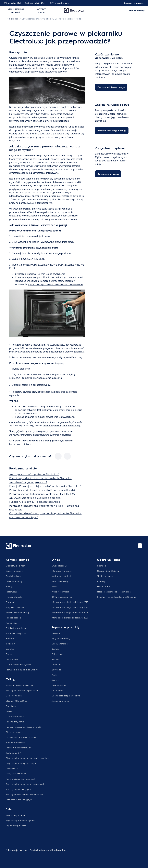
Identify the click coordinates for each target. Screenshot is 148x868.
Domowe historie (14, 696)
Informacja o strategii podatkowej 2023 (70, 602)
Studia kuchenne (105, 576)
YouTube (10, 649)
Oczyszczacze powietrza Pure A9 (22, 737)
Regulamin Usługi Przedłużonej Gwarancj (117, 597)
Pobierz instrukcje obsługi (18, 612)
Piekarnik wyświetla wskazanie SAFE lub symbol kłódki (42, 490)
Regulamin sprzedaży (16, 826)
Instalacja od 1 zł (12, 3)
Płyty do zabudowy (61, 638)
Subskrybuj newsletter (16, 628)
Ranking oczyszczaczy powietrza (22, 690)
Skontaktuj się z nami (16, 566)
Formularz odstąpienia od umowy (22, 670)
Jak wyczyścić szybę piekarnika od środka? (35, 498)
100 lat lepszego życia (62, 597)
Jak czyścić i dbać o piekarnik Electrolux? (34, 474)
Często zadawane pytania (18, 664)
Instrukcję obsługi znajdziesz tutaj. (62, 425)
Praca (54, 586)
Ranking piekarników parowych (21, 779)
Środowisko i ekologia (62, 576)
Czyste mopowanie (15, 716)
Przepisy (101, 581)
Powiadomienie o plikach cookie (48, 850)
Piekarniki (56, 633)
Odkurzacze (57, 690)
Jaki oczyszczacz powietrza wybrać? (23, 727)
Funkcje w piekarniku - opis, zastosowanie (35, 502)
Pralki (54, 675)
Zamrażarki (57, 664)
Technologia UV (13, 753)
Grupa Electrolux (59, 566)
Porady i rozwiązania (16, 633)
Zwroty (9, 586)
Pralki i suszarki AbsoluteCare (19, 685)
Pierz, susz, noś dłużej (16, 774)
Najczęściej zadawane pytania (20, 820)
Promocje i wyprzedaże (133, 3)
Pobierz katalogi (14, 618)
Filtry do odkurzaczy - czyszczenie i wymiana (28, 758)
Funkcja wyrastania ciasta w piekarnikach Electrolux (40, 478)
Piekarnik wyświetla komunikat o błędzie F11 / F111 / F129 (42, 494)
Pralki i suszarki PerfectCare (19, 748)
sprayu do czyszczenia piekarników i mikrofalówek (55, 284)
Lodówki (55, 659)
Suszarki (55, 680)
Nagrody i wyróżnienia (108, 571)
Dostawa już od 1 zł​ (35, 3)
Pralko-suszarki (59, 685)
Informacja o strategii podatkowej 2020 (70, 618)
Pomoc (9, 654)
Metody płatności (14, 597)
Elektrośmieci (12, 659)
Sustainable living (60, 581)
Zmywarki (56, 670)
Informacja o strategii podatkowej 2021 (70, 612)
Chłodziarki (57, 654)
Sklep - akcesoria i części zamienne (114, 592)
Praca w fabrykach (60, 592)
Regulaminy (11, 623)
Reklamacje (11, 592)
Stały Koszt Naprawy (16, 607)
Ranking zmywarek (15, 722)
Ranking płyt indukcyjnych (18, 789)
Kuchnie (55, 649)
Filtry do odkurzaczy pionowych (21, 763)
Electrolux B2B (104, 586)
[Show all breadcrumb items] (5, 18)
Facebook (11, 638)
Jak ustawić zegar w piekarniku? (28, 482)
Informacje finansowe (61, 571)
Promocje (102, 566)
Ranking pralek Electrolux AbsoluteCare (24, 794)
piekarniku (39, 58)
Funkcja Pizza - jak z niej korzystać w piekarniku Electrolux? (45, 486)
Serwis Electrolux (14, 576)
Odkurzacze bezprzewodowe (66, 696)
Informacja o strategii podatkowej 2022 (70, 607)
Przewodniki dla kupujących (19, 800)
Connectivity (12, 768)
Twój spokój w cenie (59, 3)
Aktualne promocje (60, 701)
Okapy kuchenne (60, 644)
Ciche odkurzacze (14, 732)
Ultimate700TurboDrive (17, 701)
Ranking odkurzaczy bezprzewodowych (25, 784)
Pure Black (11, 706)
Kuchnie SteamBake (15, 742)
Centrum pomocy (14, 581)
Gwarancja (11, 602)
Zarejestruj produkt (14, 571)
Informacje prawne (17, 850)
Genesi (9, 711)
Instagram (10, 644)
